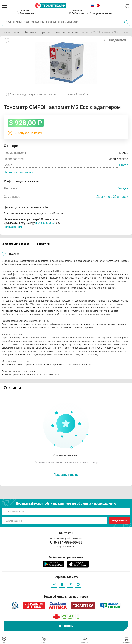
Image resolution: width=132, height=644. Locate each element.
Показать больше (66, 475)
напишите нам (13, 227)
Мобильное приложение (66, 557)
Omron (124, 165)
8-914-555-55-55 (45, 223)
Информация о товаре (16, 244)
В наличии (43, 244)
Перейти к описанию (18, 172)
